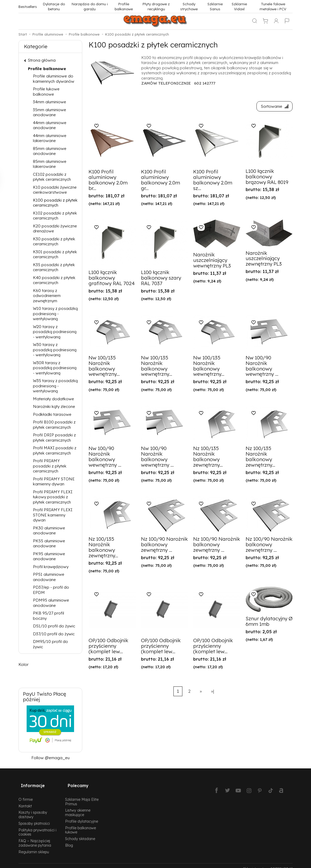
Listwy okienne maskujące (78, 806)
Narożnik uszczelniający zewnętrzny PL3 (264, 260)
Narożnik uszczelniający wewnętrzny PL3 (212, 261)
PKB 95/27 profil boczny (48, 616)
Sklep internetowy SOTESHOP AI (268, 863)
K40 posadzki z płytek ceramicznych (54, 280)
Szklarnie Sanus (215, 6)
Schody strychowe (189, 6)
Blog (69, 839)
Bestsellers (28, 6)
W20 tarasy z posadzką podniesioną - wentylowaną (55, 332)
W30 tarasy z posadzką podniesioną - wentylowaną (55, 350)
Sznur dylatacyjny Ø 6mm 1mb (269, 623)
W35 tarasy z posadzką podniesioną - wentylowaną (55, 386)
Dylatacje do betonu (54, 6)
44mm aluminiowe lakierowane (50, 138)
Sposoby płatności (34, 817)
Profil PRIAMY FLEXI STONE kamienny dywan (53, 515)
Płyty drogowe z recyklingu (156, 6)
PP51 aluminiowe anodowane (49, 577)
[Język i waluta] (287, 21)
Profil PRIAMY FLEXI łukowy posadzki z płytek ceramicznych (53, 497)
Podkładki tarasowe (52, 414)
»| (213, 693)
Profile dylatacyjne (82, 815)
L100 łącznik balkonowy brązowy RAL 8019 (267, 178)
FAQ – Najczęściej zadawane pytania (35, 837)
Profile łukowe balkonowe (46, 92)
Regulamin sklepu (34, 846)
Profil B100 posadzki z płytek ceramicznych (54, 425)
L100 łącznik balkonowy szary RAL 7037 (161, 279)
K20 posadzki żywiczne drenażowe (55, 229)
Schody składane (80, 833)
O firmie (26, 793)
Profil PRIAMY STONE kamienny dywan (54, 482)
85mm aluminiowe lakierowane (50, 164)
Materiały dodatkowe (54, 399)
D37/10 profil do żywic (54, 634)
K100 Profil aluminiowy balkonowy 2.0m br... (108, 181)
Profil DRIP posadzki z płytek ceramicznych (54, 438)
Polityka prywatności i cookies (37, 826)
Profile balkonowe (124, 6)
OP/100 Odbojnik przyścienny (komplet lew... (108, 647)
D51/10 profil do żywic (54, 626)
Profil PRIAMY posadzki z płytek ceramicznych (50, 466)
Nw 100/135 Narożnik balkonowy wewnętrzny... (104, 367)
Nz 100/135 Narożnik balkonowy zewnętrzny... (208, 458)
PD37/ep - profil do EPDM (51, 590)
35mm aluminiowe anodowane (50, 112)
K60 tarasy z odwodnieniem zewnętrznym (47, 296)
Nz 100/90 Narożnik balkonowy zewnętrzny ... (164, 546)
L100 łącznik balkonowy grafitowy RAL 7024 (112, 279)
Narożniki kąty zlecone (54, 406)
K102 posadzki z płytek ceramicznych (55, 216)
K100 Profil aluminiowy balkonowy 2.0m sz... (213, 181)
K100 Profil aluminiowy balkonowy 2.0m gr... (161, 181)
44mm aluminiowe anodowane (50, 125)
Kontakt (25, 800)
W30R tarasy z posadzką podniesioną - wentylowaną (55, 368)
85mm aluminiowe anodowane (50, 151)
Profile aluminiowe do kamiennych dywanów (54, 79)
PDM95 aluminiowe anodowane (51, 603)
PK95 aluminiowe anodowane (49, 556)
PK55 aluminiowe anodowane (49, 543)
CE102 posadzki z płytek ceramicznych (52, 177)
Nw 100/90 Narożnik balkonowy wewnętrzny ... (262, 367)
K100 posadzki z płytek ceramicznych (55, 203)
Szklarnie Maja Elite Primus (82, 796)
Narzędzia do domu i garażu (90, 6)
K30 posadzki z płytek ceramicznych (54, 242)
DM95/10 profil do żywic (50, 644)
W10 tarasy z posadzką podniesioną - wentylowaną (55, 314)
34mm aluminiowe (50, 102)
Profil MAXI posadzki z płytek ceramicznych (55, 450)
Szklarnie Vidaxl (239, 6)
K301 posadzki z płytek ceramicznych (55, 254)
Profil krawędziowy (51, 567)
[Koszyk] (265, 21)
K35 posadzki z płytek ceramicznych (54, 267)
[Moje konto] (276, 21)
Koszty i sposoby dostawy (33, 808)
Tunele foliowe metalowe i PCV (273, 6)
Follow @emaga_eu (50, 758)
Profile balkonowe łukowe (81, 824)
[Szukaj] (255, 21)
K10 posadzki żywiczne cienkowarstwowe (55, 190)
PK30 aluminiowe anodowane (49, 531)
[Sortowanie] (273, 107)
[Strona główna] (155, 21)
